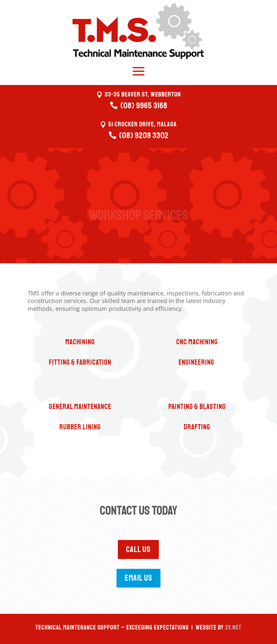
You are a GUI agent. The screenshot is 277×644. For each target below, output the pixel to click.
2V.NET (233, 628)
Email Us (138, 578)
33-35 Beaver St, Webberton (143, 94)
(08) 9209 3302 (144, 136)
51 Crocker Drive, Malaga (143, 124)
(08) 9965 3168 (144, 106)
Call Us (138, 549)
